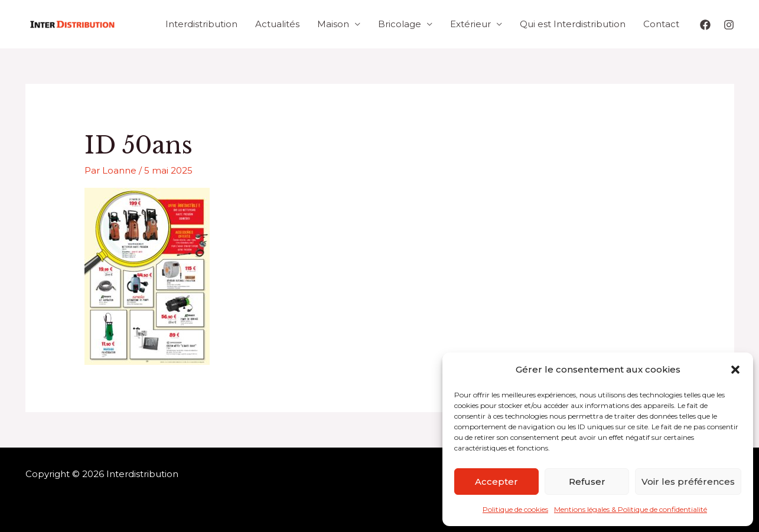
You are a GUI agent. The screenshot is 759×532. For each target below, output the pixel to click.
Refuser (587, 482)
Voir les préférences (688, 482)
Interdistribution (201, 24)
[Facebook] (705, 25)
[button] (735, 370)
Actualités (277, 24)
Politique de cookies (515, 509)
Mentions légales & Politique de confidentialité (631, 509)
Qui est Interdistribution (573, 24)
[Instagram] (729, 25)
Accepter (496, 482)
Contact (661, 24)
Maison (333, 24)
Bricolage (400, 24)
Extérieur (470, 24)
